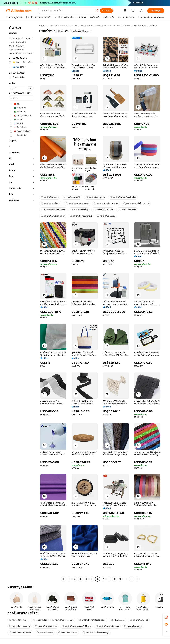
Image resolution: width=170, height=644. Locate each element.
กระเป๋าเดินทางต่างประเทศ (77, 204)
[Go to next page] (137, 579)
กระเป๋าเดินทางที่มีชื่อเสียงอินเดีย (92, 620)
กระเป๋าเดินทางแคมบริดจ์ (46, 626)
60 (132, 579)
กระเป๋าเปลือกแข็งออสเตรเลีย (106, 204)
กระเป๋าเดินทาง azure (68, 633)
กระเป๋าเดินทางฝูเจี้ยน (95, 197)
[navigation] (22, 303)
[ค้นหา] (106, 11)
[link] (166, 617)
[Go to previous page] (63, 579)
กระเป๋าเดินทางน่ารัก (127, 210)
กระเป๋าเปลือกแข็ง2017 (103, 210)
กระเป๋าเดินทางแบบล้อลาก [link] (146, 26)
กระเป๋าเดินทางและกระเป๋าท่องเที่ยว (97, 26)
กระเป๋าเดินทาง (123, 26)
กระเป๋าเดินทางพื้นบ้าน (51, 204)
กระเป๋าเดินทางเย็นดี (139, 620)
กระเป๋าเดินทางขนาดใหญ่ (81, 216)
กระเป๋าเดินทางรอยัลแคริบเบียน (123, 197)
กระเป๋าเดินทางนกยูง (106, 216)
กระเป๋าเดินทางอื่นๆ (79, 210)
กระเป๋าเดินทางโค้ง (72, 197)
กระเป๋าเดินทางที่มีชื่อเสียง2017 (136, 204)
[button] (97, 11)
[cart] (134, 11)
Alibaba (42, 26)
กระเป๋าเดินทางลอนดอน (19, 626)
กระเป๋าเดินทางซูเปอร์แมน (20, 633)
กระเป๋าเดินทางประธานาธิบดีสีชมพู (76, 626)
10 (120, 579)
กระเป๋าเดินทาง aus (50, 197)
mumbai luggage (45, 633)
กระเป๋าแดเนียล (40, 620)
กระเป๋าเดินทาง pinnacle (63, 620)
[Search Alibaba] (67, 11)
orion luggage (118, 620)
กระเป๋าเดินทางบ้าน (133, 626)
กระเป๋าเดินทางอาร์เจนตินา (107, 626)
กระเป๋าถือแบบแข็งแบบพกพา (53, 210)
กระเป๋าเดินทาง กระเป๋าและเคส (63, 26)
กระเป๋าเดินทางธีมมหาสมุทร (53, 216)
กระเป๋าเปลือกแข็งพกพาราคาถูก (96, 633)
